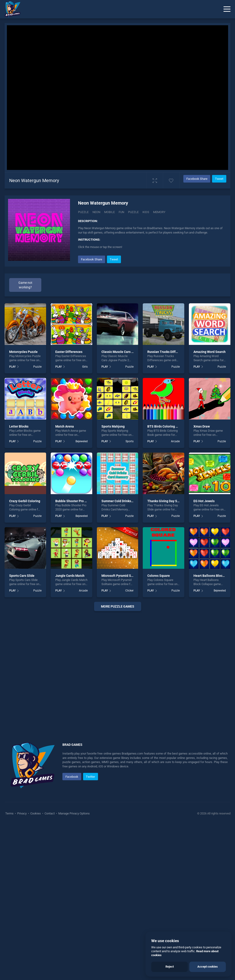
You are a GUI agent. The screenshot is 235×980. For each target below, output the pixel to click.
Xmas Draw (202, 426)
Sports (130, 441)
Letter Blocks (19, 426)
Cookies (36, 813)
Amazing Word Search (210, 352)
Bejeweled (82, 441)
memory (159, 212)
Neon (96, 212)
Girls (85, 367)
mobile (109, 212)
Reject (170, 967)
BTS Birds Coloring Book (165, 426)
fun (121, 212)
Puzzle (83, 212)
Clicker (129, 591)
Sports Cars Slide (22, 576)
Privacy (22, 813)
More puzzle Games (118, 606)
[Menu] (227, 9)
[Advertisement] (117, 671)
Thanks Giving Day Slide (165, 501)
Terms (10, 813)
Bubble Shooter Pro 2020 (74, 501)
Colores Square (159, 576)
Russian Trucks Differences (167, 352)
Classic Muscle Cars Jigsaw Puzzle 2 (128, 352)
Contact (50, 813)
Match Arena (65, 426)
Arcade (175, 441)
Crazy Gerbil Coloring (25, 501)
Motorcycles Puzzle (23, 352)
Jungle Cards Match (70, 576)
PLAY (12, 367)
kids (146, 212)
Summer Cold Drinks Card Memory (126, 501)
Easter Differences (69, 352)
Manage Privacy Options (74, 813)
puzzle (133, 212)
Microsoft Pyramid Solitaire (122, 576)
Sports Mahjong (113, 426)
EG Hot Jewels (204, 501)
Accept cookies (208, 967)
